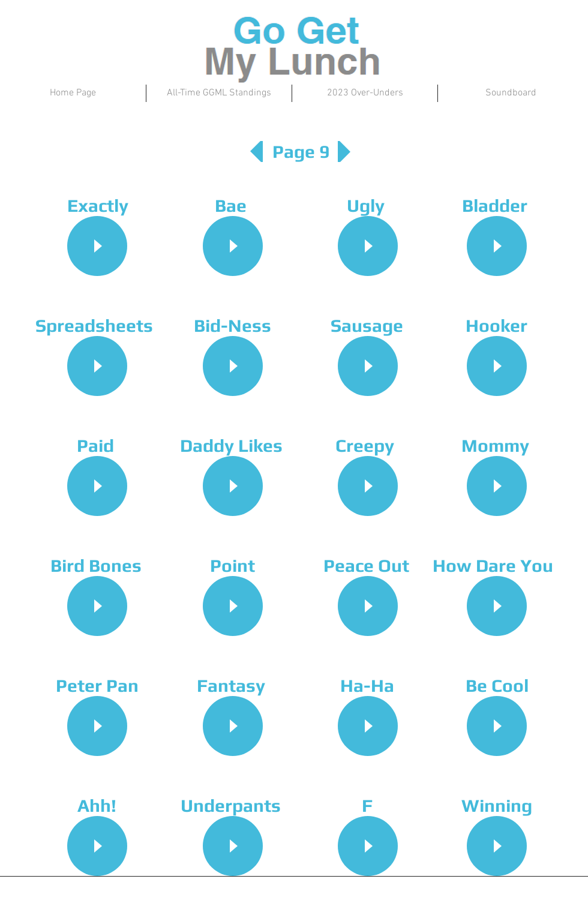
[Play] (97, 246)
